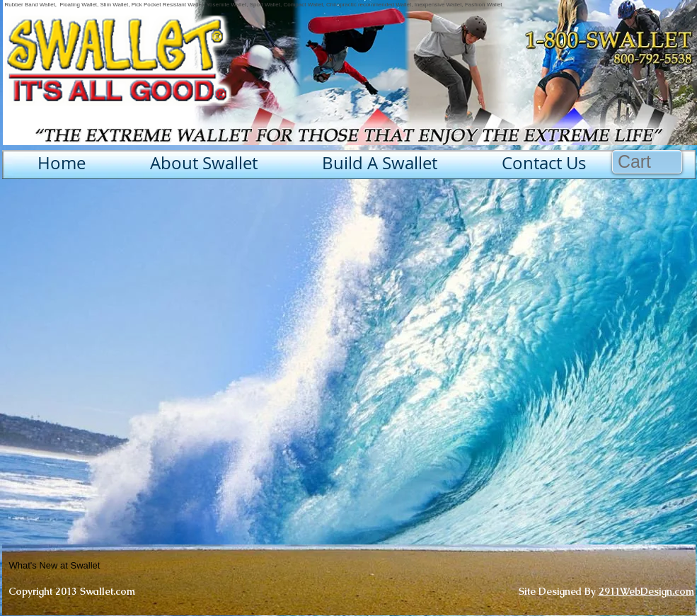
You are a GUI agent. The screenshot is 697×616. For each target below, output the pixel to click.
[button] (647, 162)
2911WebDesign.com (646, 591)
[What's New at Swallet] (90, 566)
